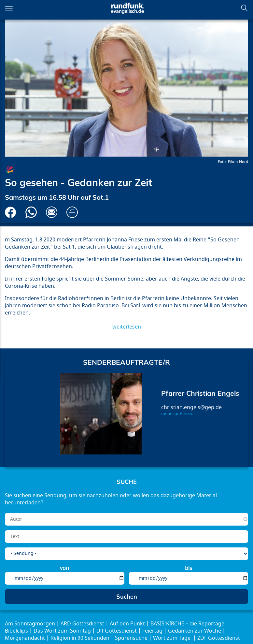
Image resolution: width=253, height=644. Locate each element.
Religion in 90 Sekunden (80, 638)
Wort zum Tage (172, 638)
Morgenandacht (25, 638)
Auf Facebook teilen (11, 212)
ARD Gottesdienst (82, 624)
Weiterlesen (127, 327)
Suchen (244, 8)
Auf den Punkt (127, 624)
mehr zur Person (177, 414)
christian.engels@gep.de (191, 407)
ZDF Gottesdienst (219, 638)
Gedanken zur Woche (195, 631)
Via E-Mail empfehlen (52, 212)
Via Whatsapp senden (31, 212)
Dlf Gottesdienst (117, 631)
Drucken (72, 212)
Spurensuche (131, 638)
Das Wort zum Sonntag (62, 631)
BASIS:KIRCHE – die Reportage (187, 624)
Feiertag (152, 631)
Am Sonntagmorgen (30, 624)
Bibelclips (16, 631)
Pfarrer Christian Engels (200, 393)
